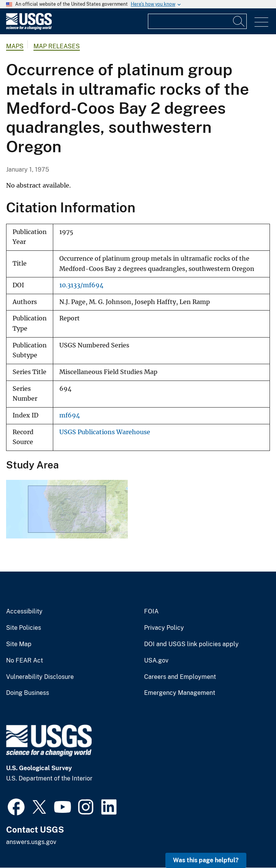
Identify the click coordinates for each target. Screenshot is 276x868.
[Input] (197, 21)
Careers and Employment (180, 677)
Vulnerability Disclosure (40, 677)
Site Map (19, 644)
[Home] (29, 28)
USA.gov (156, 661)
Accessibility (24, 612)
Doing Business (28, 693)
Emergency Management (180, 693)
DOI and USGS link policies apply (191, 644)
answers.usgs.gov (31, 842)
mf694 (70, 415)
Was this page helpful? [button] (206, 860)
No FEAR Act (25, 661)
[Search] (239, 21)
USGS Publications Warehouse (105, 432)
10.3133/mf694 (81, 285)
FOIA (151, 612)
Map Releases (57, 46)
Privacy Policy (164, 628)
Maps (15, 46)
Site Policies (24, 628)
